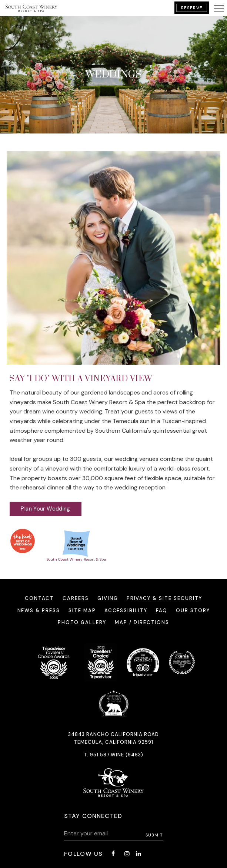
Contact (39, 598)
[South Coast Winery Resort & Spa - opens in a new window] (76, 545)
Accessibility (126, 610)
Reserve (192, 8)
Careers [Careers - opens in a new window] (76, 598)
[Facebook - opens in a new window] (113, 854)
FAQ (162, 610)
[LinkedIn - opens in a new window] (138, 854)
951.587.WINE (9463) (117, 755)
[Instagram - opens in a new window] (127, 854)
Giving (108, 598)
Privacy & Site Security (164, 598)
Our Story (193, 610)
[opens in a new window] (23, 541)
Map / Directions (142, 622)
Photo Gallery (82, 622)
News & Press (39, 610)
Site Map (82, 610)
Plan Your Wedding (45, 509)
